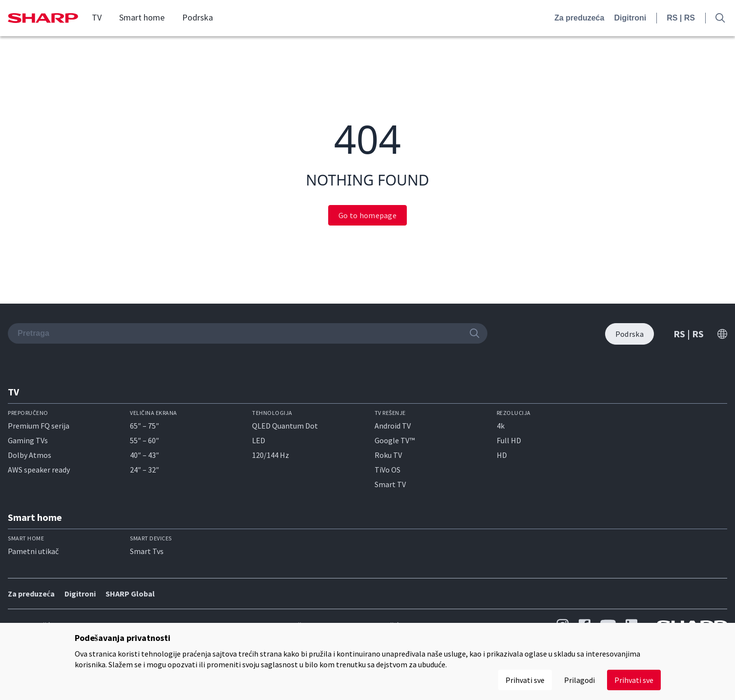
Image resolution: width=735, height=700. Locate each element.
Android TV (393, 426)
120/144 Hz (271, 455)
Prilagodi (579, 680)
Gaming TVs (28, 440)
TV (97, 18)
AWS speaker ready (39, 470)
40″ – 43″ (145, 455)
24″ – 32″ (145, 470)
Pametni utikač (33, 551)
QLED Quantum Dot (285, 426)
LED (259, 440)
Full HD (509, 440)
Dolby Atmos (30, 455)
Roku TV (388, 455)
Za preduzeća (579, 18)
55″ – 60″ (145, 440)
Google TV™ (395, 440)
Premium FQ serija (39, 426)
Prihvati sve (634, 680)
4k (501, 426)
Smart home (142, 18)
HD (502, 455)
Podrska (198, 18)
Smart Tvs (147, 551)
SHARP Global (130, 594)
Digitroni (630, 18)
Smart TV (390, 484)
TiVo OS (388, 470)
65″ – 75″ (145, 426)
